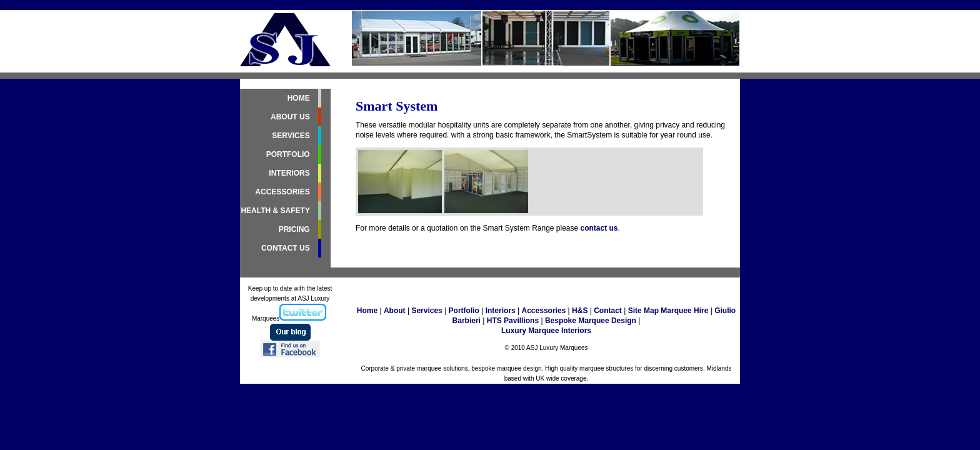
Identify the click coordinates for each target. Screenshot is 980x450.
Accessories (544, 311)
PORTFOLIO (289, 154)
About (395, 311)
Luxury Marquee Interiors (546, 331)
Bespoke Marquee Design (591, 321)
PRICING (295, 229)
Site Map (645, 311)
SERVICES (292, 136)
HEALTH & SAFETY (276, 211)
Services (427, 311)
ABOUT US (291, 117)
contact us (599, 228)
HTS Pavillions (513, 321)
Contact (608, 311)
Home (367, 311)
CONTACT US (287, 248)
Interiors (499, 311)
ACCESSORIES (283, 192)
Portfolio (464, 311)
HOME (300, 98)
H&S (580, 311)
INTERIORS (290, 173)
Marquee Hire (684, 311)
